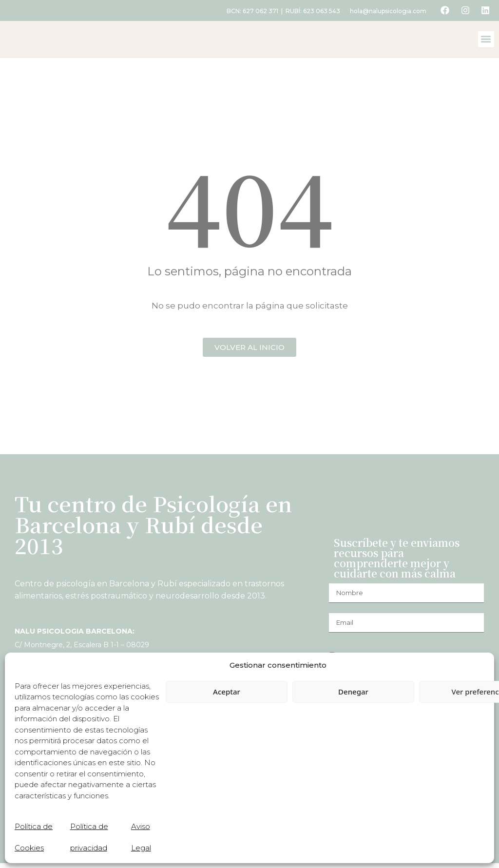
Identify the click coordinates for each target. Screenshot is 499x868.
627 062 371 (258, 11)
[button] (486, 42)
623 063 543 (319, 11)
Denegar (353, 692)
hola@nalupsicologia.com (386, 11)
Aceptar (227, 692)
